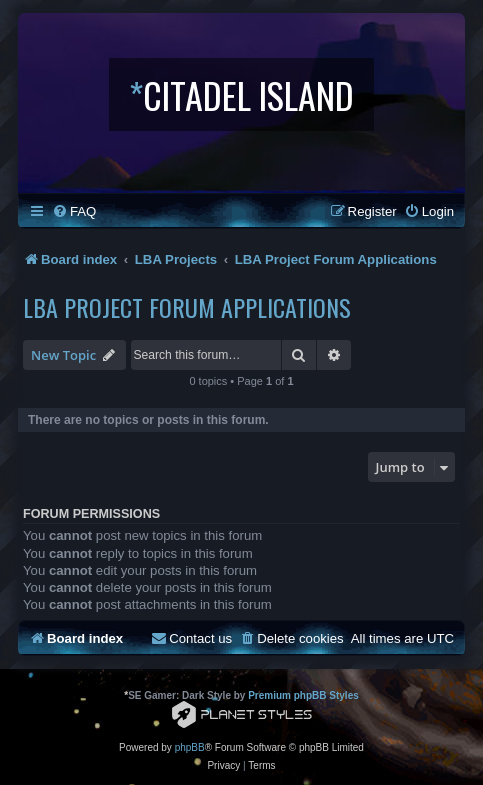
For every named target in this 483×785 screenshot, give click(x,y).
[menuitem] (74, 211)
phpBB (190, 747)
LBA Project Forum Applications (187, 307)
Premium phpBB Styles (303, 695)
